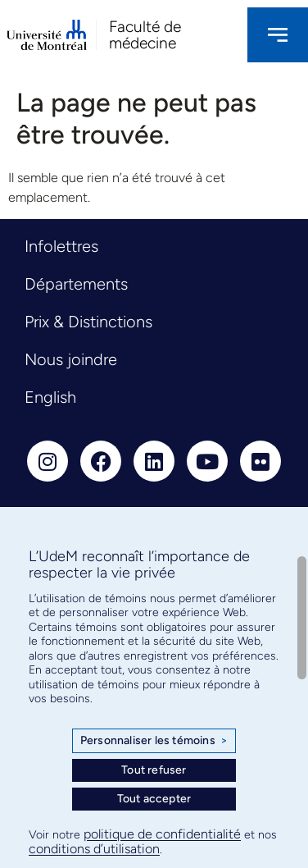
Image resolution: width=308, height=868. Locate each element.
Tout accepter (154, 799)
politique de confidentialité (162, 834)
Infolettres (61, 246)
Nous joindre (71, 359)
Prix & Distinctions (88, 322)
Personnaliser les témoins (154, 741)
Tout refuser (154, 770)
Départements (76, 284)
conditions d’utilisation (94, 849)
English (50, 397)
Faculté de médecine (145, 34)
